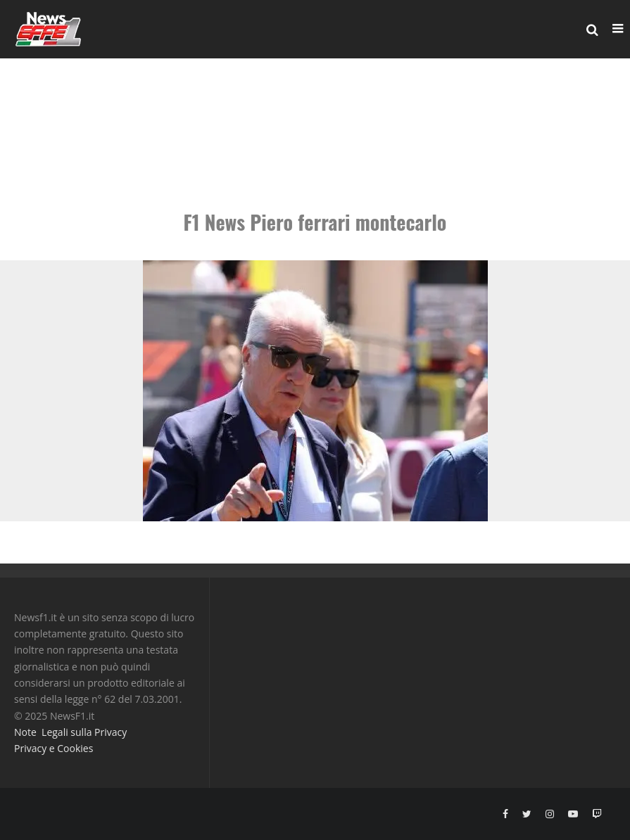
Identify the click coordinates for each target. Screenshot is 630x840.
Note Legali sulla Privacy (70, 732)
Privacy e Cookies (53, 748)
